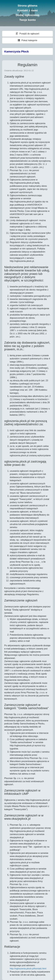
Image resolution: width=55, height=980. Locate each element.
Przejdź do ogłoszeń (28, 34)
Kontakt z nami (28, 10)
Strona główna (27, 6)
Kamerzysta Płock (16, 51)
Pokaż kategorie (28, 40)
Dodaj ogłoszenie (27, 15)
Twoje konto (28, 20)
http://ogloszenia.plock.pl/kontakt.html (28, 969)
